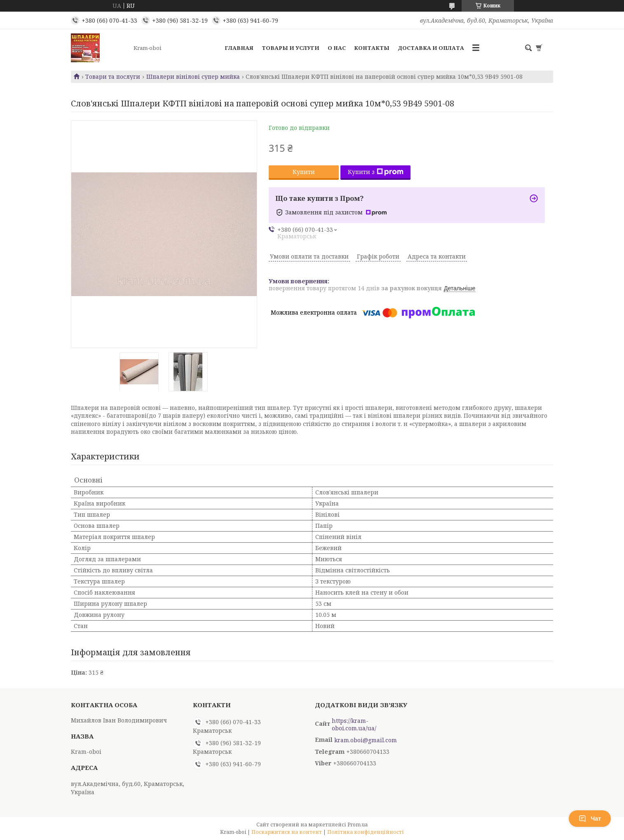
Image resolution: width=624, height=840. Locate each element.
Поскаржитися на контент (287, 832)
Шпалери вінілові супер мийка (193, 77)
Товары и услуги (291, 48)
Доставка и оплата (431, 48)
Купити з (376, 172)
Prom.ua (358, 825)
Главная (239, 48)
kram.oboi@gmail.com (366, 740)
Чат (590, 819)
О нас (337, 48)
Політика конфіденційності (366, 832)
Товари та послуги (113, 77)
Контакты (372, 48)
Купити (304, 172)
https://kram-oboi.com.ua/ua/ (354, 725)
